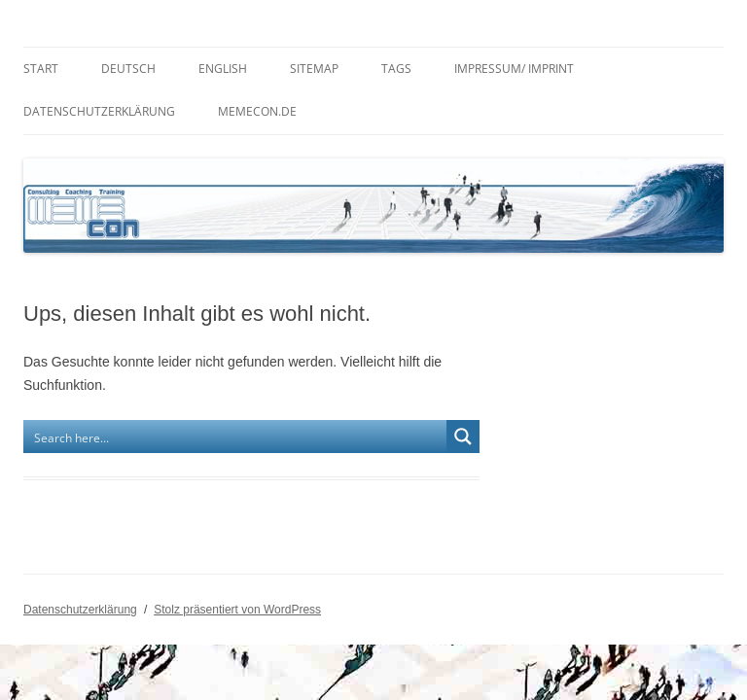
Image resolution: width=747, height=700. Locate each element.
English (223, 69)
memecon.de (257, 111)
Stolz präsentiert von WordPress (237, 610)
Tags (396, 69)
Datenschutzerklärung (99, 111)
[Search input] (236, 437)
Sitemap (314, 69)
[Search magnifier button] (463, 437)
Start (41, 69)
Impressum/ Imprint (514, 69)
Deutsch (128, 69)
